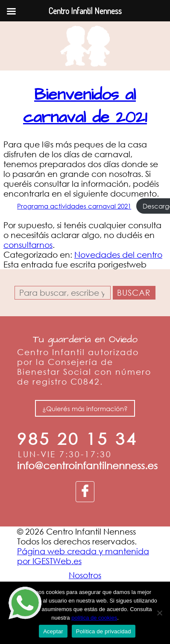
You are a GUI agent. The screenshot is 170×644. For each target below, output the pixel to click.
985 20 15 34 (77, 439)
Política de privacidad (104, 631)
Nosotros (85, 575)
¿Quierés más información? (85, 408)
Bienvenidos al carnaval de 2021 (85, 106)
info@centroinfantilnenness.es (87, 465)
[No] (159, 613)
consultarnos (28, 245)
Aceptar (53, 631)
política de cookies (94, 618)
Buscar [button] (134, 293)
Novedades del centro (118, 254)
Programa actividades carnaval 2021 (74, 206)
